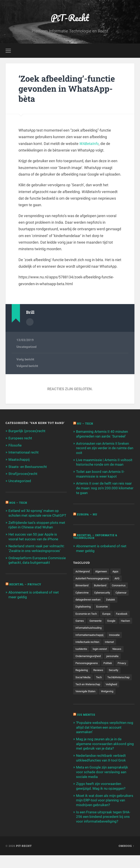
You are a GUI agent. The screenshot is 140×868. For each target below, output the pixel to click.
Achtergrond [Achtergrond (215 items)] (83, 570)
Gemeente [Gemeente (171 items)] (115, 620)
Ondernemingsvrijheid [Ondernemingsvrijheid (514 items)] (89, 663)
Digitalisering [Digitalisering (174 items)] (84, 606)
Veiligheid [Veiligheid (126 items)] (82, 698)
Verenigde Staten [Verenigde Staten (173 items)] (104, 698)
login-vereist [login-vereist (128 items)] (101, 656)
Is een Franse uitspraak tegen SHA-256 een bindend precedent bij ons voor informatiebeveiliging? (103, 829)
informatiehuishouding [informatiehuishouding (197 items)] (90, 634)
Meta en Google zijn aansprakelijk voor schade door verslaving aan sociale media (102, 786)
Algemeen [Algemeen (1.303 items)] (103, 570)
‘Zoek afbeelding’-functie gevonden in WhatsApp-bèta (68, 89)
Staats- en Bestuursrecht (28, 466)
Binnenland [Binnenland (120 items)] (83, 584)
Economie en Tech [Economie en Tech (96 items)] (87, 613)
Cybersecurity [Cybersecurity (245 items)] (104, 591)
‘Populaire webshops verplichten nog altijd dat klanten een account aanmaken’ (105, 742)
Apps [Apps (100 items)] (118, 570)
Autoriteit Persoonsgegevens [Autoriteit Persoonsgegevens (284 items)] (94, 577)
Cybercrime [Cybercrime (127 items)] (83, 591)
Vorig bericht (25, 359)
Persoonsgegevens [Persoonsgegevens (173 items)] (88, 670)
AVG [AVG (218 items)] (121, 577)
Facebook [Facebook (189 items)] (82, 620)
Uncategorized (26, 347)
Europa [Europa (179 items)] (108, 613)
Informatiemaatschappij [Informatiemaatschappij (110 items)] (91, 641)
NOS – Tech (19, 502)
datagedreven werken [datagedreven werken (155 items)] (89, 598)
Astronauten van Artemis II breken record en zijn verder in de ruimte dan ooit (105, 448)
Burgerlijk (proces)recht (27, 431)
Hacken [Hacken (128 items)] (95, 627)
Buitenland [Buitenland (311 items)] (102, 584)
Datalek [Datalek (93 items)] (113, 598)
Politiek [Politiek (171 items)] (110, 670)
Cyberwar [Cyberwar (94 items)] (125, 591)
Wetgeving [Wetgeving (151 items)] (82, 706)
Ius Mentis (86, 729)
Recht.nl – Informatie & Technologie (96, 536)
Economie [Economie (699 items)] (104, 606)
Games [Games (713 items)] (98, 620)
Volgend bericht (27, 366)
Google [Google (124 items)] (80, 627)
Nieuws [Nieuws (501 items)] (119, 656)
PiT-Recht (70, 18)
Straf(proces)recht (23, 473)
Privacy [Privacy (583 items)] (125, 670)
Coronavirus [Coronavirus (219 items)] (123, 584)
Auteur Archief (30, 322)
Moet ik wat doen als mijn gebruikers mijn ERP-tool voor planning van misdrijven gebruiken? (105, 813)
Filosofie (15, 445)
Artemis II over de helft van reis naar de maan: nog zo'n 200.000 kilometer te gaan (105, 487)
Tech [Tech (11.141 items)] (100, 684)
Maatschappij (19, 459)
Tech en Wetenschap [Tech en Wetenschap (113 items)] (118, 691)
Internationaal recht (24, 452)
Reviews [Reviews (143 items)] (100, 677)
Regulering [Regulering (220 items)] (82, 677)
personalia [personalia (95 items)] (115, 663)
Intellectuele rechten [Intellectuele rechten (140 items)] (88, 648)
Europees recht (20, 438)
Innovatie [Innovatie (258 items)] (118, 641)
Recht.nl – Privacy (26, 583)
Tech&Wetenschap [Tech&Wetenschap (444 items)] (87, 691)
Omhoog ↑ (126, 858)
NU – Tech (85, 424)
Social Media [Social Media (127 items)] (83, 684)
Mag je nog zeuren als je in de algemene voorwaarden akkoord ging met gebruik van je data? (105, 758)
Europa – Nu (87, 513)
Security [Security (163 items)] (116, 677)
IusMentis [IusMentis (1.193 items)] (82, 656)
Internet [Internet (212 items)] (112, 648)
